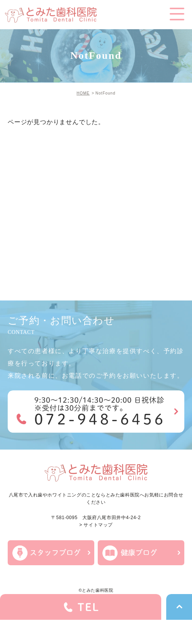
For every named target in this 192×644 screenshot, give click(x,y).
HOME (83, 93)
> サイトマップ (96, 525)
